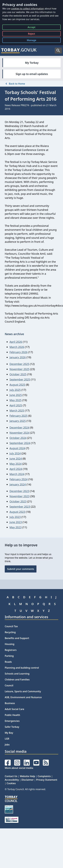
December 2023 (19, 491)
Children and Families (17, 680)
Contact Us (11, 776)
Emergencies (12, 721)
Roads (8, 662)
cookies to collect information (27, 9)
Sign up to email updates (32, 74)
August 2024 (17, 448)
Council (9, 685)
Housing (10, 644)
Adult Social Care (14, 709)
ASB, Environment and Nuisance (23, 697)
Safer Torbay (12, 727)
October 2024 (18, 438)
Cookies (11, 783)
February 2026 (19, 352)
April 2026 (16, 342)
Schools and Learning (17, 674)
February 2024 (19, 479)
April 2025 (16, 405)
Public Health (12, 715)
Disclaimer (28, 780)
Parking (9, 656)
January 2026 (18, 357)
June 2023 (16, 522)
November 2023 (19, 496)
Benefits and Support (17, 638)
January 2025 (18, 421)
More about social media (19, 768)
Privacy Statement (47, 780)
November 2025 (19, 369)
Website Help (27, 776)
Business (10, 703)
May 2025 (15, 400)
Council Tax (11, 626)
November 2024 (19, 433)
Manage (34, 41)
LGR (7, 739)
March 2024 (17, 474)
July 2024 (15, 453)
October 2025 (18, 374)
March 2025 (17, 410)
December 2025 (19, 364)
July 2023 (15, 517)
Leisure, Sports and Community (23, 691)
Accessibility (12, 780)
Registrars (11, 650)
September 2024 (20, 443)
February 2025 (19, 416)
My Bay (9, 733)
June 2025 (16, 395)
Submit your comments (21, 569)
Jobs (7, 745)
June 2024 (16, 459)
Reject (31, 34)
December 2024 (19, 427)
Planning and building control (22, 668)
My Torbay (32, 63)
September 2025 (20, 379)
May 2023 (15, 527)
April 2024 (16, 469)
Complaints (44, 776)
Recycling (10, 632)
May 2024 (15, 464)
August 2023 (17, 512)
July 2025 (15, 390)
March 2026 (17, 347)
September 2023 (20, 507)
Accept (31, 28)
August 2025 (17, 385)
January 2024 (18, 484)
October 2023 (18, 501)
